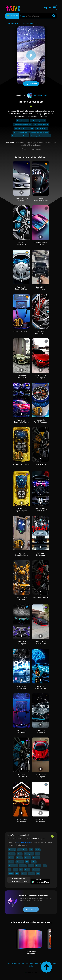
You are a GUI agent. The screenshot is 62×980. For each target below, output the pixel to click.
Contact (9, 963)
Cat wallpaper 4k (41, 128)
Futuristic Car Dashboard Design (21, 288)
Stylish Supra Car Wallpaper (22, 643)
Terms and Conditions (30, 963)
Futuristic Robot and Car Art (21, 598)
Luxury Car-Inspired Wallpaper (21, 554)
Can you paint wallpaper (20, 136)
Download (31, 84)
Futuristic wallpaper (30, 23)
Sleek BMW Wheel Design (21, 244)
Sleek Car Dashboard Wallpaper (41, 199)
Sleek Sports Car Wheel (41, 597)
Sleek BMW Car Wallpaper (41, 554)
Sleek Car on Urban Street (22, 377)
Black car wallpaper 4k (38, 121)
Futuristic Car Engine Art (21, 464)
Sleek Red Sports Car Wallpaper (41, 776)
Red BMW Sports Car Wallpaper (41, 377)
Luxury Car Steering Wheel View (41, 510)
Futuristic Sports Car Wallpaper (21, 820)
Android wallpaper (24, 842)
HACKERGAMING (37, 95)
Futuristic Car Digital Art (21, 331)
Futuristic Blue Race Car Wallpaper (41, 421)
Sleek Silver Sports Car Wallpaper (22, 199)
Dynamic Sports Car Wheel (41, 465)
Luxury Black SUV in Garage (41, 288)
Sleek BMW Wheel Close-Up (41, 332)
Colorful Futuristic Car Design (41, 244)
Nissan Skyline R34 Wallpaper (21, 687)
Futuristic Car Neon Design (21, 731)
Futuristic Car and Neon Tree (41, 687)
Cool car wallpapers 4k (41, 125)
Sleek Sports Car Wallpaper (41, 731)
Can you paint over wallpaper (40, 136)
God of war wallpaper (21, 132)
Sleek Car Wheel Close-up (21, 776)
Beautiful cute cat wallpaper (39, 132)
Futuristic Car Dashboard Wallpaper (22, 421)
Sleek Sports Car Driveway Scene (41, 643)
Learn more (31, 909)
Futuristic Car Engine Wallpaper (21, 510)
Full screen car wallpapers (22, 125)
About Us (17, 963)
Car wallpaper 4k (23, 121)
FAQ (53, 963)
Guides (31, 966)
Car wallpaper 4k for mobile (24, 128)
